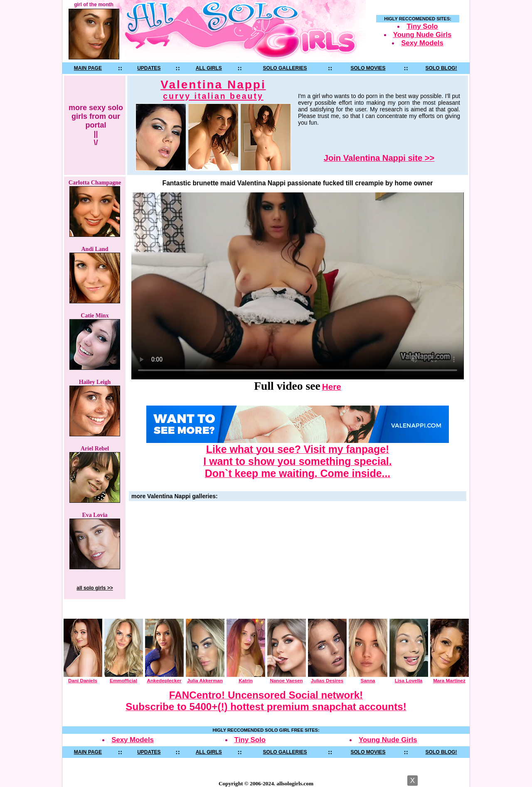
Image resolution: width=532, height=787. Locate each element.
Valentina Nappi (213, 90)
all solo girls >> (95, 588)
